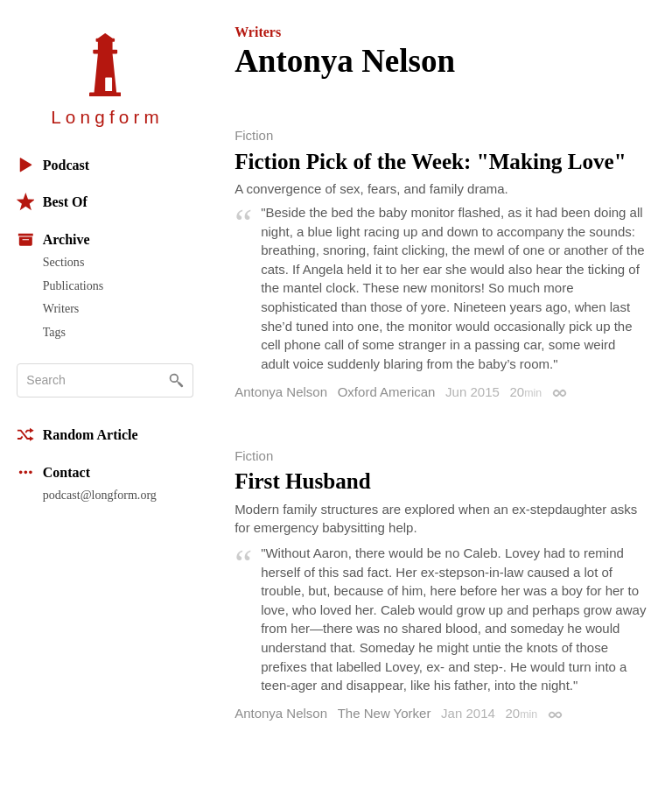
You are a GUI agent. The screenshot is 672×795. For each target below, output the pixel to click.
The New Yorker (385, 713)
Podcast (53, 165)
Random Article (77, 435)
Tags (54, 332)
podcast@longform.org (100, 495)
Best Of (52, 202)
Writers (61, 308)
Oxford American (387, 392)
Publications (73, 285)
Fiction (254, 135)
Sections (64, 262)
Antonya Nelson (281, 392)
